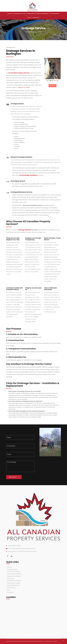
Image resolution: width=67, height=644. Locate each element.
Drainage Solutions (20, 14)
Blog (29, 18)
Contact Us (36, 18)
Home (27, 32)
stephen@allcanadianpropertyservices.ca (23, 548)
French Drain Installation (14, 571)
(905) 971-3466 (16, 546)
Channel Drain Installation (14, 574)
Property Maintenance (42, 14)
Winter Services (55, 14)
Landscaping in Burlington (14, 581)
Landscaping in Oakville (14, 583)
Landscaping (31, 14)
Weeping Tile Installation (14, 576)
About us (11, 14)
